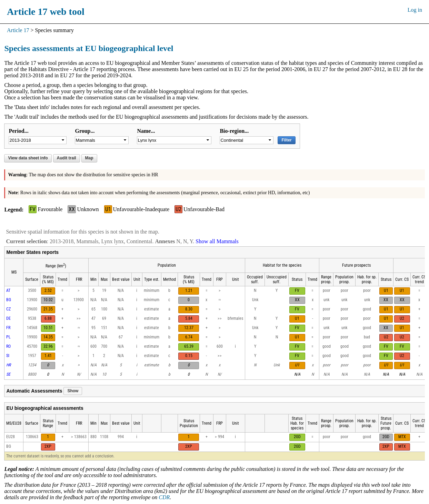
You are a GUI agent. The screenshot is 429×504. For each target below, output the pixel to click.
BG (9, 300)
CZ (8, 309)
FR (8, 328)
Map (89, 158)
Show (73, 391)
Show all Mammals (217, 241)
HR (8, 365)
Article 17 (18, 30)
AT (8, 290)
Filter (286, 140)
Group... (85, 131)
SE (8, 374)
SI (8, 356)
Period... (18, 131)
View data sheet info (28, 158)
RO (8, 346)
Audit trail (67, 158)
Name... (146, 131)
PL (8, 337)
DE (8, 318)
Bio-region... (234, 131)
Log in (415, 10)
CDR (164, 497)
